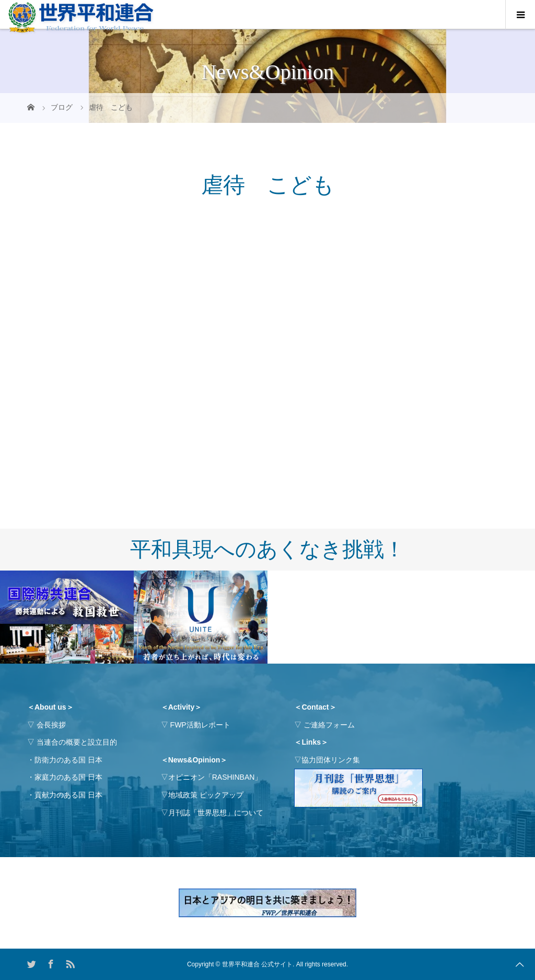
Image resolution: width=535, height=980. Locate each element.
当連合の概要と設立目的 (77, 742)
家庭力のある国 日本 (68, 777)
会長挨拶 (51, 725)
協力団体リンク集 (331, 760)
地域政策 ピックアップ (206, 795)
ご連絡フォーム (329, 725)
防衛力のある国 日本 (68, 760)
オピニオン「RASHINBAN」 (215, 777)
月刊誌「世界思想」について (216, 813)
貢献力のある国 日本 (68, 795)
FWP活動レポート (200, 725)
